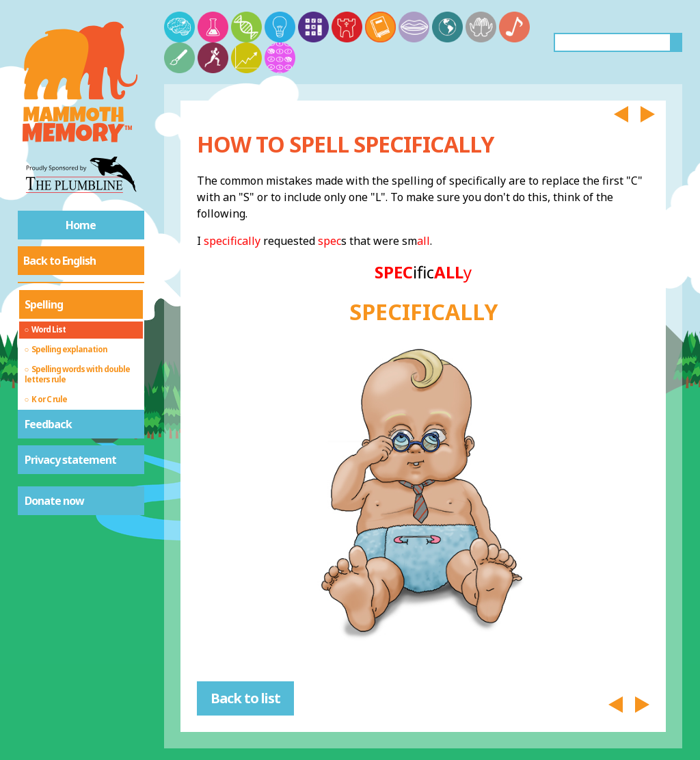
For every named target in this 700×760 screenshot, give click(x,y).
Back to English (59, 261)
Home (81, 225)
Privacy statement (70, 460)
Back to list (245, 698)
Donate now (54, 501)
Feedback (48, 424)
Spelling (44, 304)
